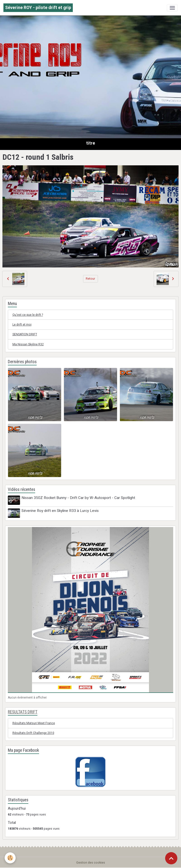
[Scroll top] (171, 858)
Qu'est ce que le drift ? (28, 315)
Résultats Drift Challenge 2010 (33, 733)
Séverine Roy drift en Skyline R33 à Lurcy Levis (60, 511)
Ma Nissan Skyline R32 (28, 344)
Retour (90, 279)
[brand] (38, 8)
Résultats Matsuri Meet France (34, 723)
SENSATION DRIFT (25, 334)
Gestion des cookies (91, 862)
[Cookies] (10, 858)
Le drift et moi (22, 325)
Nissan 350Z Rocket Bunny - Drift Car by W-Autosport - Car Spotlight (79, 498)
